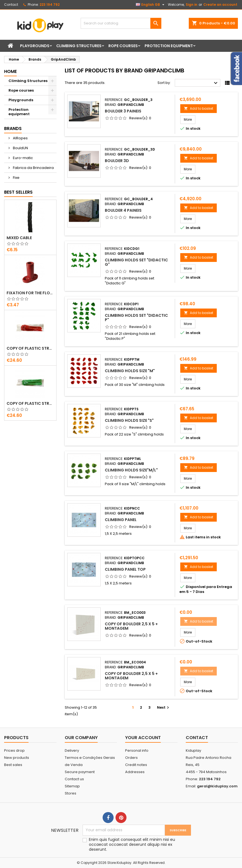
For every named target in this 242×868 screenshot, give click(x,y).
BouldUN (20, 148)
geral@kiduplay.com (217, 786)
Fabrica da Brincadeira (33, 168)
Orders (131, 758)
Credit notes (136, 765)
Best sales (13, 765)
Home (10, 71)
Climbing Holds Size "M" (130, 371)
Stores (71, 793)
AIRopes (20, 138)
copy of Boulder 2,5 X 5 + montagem (131, 626)
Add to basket (199, 108)
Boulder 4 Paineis (123, 210)
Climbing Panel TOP (125, 569)
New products (17, 758)
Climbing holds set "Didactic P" (136, 318)
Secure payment (80, 772)
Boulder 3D (117, 161)
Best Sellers (18, 192)
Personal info (137, 750)
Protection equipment (169, 46)
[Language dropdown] (151, 5)
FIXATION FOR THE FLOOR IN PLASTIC (30, 293)
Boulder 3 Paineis (123, 111)
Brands (13, 128)
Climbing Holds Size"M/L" (131, 470)
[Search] (121, 23)
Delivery (72, 750)
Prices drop (14, 750)
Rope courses (123, 46)
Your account (143, 738)
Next (164, 707)
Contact (11, 5)
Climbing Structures (79, 46)
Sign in (192, 5)
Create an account (220, 5)
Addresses (135, 772)
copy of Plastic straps (30, 348)
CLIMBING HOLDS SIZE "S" (129, 420)
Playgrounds (35, 46)
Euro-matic (22, 158)
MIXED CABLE (19, 238)
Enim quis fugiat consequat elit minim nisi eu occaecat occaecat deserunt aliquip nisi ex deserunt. (132, 844)
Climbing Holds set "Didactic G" (136, 262)
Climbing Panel (121, 520)
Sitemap (72, 786)
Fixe (16, 178)
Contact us (74, 779)
